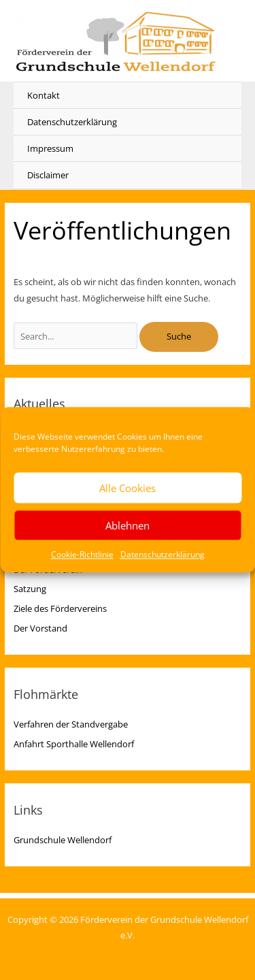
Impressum (50, 148)
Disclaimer (48, 175)
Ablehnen (128, 525)
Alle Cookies (128, 488)
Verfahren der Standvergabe (71, 724)
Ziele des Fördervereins (60, 608)
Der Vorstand (40, 628)
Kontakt (44, 95)
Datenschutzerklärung (163, 554)
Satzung (30, 589)
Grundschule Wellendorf (63, 840)
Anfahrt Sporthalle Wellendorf (74, 744)
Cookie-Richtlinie (82, 554)
